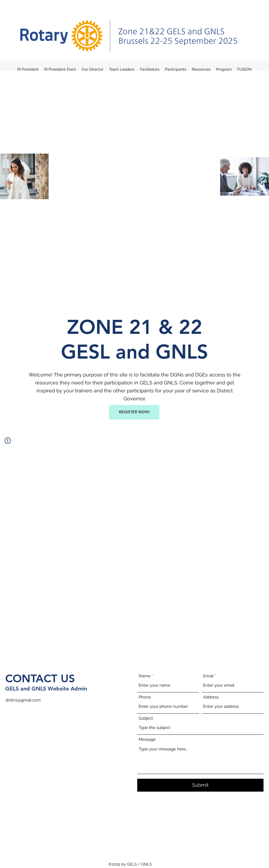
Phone (145, 697)
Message (147, 740)
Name (145, 676)
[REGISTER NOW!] (134, 412)
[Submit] (200, 785)
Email (208, 676)
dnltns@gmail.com (23, 700)
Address (211, 697)
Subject (146, 718)
